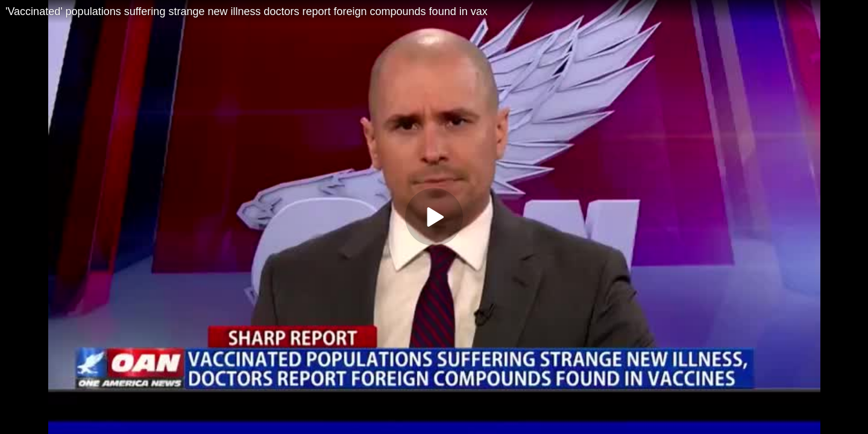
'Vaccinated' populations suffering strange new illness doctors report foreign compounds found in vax (247, 11)
